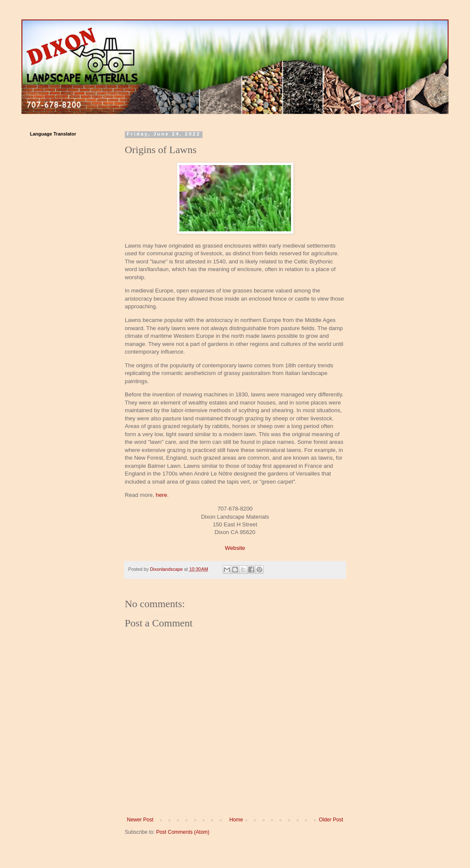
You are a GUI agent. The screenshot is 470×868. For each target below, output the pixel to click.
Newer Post (140, 820)
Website (235, 548)
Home (236, 820)
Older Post (331, 820)
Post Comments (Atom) (183, 832)
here (162, 495)
